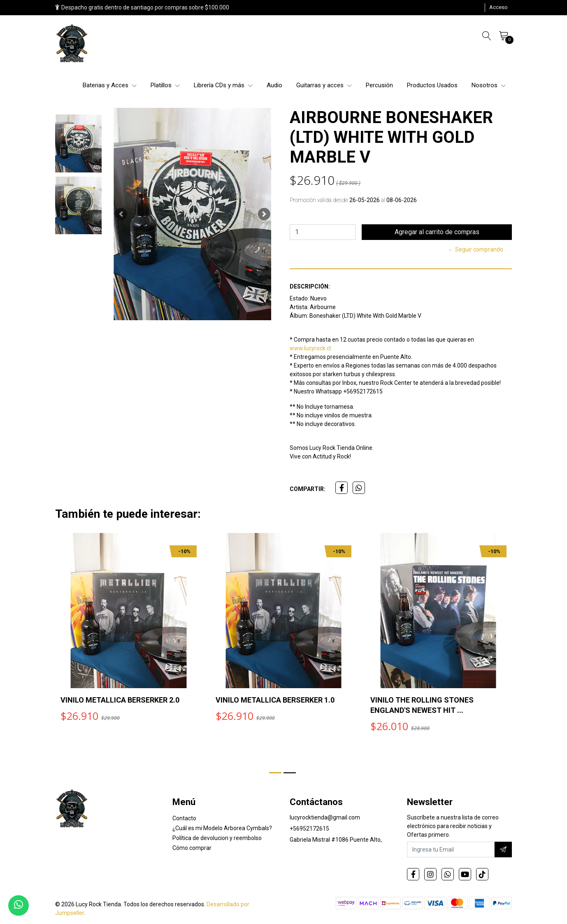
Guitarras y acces (324, 85)
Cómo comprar (192, 848)
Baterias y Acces (110, 85)
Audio (274, 85)
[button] (121, 214)
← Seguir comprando (476, 249)
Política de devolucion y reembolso (217, 838)
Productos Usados (432, 85)
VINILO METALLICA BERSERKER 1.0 (275, 700)
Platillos (165, 85)
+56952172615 (309, 829)
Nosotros (489, 85)
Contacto (184, 818)
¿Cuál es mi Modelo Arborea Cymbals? (222, 828)
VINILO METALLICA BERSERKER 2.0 (120, 700)
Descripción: (310, 286)
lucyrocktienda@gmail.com (325, 817)
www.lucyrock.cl (310, 348)
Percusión (379, 85)
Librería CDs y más (223, 85)
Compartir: (308, 489)
